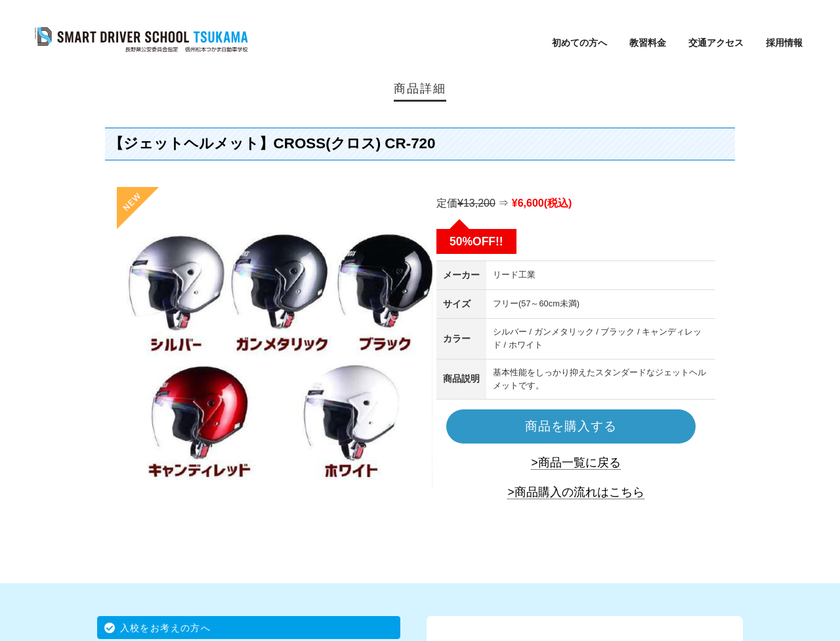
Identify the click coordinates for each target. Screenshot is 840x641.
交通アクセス (716, 43)
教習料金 (648, 43)
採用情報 (784, 43)
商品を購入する (571, 426)
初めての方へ (579, 43)
